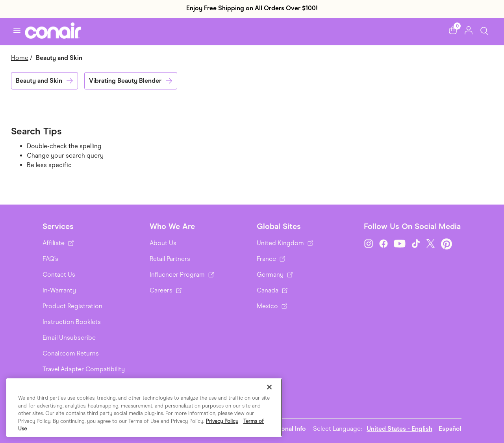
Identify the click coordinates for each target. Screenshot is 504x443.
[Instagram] (369, 244)
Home (20, 58)
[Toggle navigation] (17, 30)
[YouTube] (400, 244)
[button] (453, 30)
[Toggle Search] (484, 30)
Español (450, 429)
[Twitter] (431, 244)
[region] (144, 408)
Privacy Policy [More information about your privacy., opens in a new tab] (222, 421)
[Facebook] (384, 244)
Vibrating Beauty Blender (125, 81)
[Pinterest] (447, 244)
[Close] (269, 387)
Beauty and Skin (39, 81)
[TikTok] (416, 244)
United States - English (399, 429)
